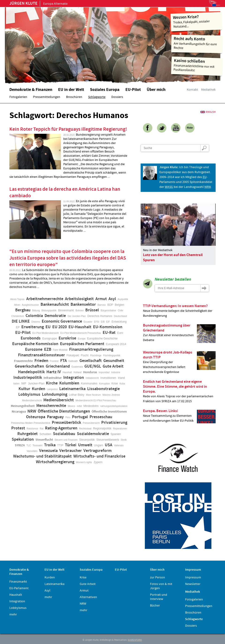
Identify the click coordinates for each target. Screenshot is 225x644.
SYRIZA (20, 445)
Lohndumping (55, 395)
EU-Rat (109, 333)
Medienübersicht (59, 400)
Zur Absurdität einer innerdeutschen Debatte (179, 333)
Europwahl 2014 (116, 344)
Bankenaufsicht (55, 305)
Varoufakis (32, 451)
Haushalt (67, 372)
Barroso (102, 305)
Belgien (120, 305)
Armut (101, 299)
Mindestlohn (91, 406)
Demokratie (55, 316)
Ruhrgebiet (28, 434)
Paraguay (55, 417)
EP (18, 327)
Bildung (36, 311)
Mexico (71, 406)
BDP (110, 305)
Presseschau (101, 417)
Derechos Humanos (100, 316)
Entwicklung (119, 322)
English (211, 112)
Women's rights (84, 462)
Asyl (112, 299)
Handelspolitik (31, 372)
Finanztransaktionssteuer (41, 355)
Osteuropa (36, 417)
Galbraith (73, 361)
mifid (79, 406)
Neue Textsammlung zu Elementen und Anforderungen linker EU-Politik (179, 416)
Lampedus (52, 389)
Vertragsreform (97, 451)
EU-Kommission (108, 327)
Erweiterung (33, 327)
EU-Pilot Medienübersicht (46, 333)
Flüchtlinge (96, 356)
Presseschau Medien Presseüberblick (31, 423)
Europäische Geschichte (102, 339)
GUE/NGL (93, 366)
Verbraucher (71, 451)
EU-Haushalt (80, 327)
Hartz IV (54, 372)
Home (64, 43)
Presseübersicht (91, 423)
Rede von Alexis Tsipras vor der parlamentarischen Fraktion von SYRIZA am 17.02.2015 (179, 391)
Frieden (41, 361)
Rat (42, 429)
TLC (29, 445)
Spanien (116, 434)
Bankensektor (83, 305)
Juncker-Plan (36, 383)
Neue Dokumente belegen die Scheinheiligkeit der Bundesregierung (179, 311)
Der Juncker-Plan (77, 316)
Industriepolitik (28, 378)
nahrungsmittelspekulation (114, 406)
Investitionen (108, 378)
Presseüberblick (66, 423)
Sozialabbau (64, 434)
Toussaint (37, 445)
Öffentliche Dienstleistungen (64, 411)
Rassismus (32, 429)
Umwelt (85, 445)
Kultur (24, 389)
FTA (64, 361)
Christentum (18, 316)
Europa (82, 339)
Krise (115, 383)
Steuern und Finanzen (66, 440)
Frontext (54, 361)
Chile (121, 311)
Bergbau (23, 310)
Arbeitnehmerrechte (45, 299)
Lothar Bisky (77, 395)
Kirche (52, 383)
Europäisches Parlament (82, 344)
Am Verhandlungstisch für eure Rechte (197, 43)
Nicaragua (19, 412)
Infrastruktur (53, 378)
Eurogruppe (50, 339)
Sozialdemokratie (93, 434)
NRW (32, 411)
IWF (24, 383)
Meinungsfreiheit (23, 406)
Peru (68, 417)
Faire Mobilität (60, 350)
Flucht (85, 355)
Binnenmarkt (66, 310)
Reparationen (120, 429)
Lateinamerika (72, 389)
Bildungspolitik (49, 311)
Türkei (71, 445)
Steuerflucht (44, 440)
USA (109, 445)
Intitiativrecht (92, 378)
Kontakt (192, 90)
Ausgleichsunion (30, 305)
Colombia (34, 316)
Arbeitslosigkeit (79, 299)
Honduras (90, 372)
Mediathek (208, 90)
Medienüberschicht (32, 400)
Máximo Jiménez (111, 395)
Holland (78, 372)
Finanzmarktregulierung (91, 350)
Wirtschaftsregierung (55, 462)
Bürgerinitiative (108, 311)
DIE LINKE (21, 321)
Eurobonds (31, 338)
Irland (121, 378)
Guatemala (77, 367)
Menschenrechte (51, 406)
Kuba (122, 384)
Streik (124, 440)
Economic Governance (62, 321)
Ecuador (88, 322)
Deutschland (120, 316)
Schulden (45, 434)
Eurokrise (67, 338)
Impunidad (104, 372)
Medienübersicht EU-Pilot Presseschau (96, 400)
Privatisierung (114, 423)
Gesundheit (114, 361)
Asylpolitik (123, 299)
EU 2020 (60, 327)
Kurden (39, 389)
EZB (48, 350)
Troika (50, 445)
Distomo (36, 322)
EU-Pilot (23, 333)
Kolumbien (69, 383)
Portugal (80, 417)
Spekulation (23, 439)
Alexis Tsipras (17, 299)
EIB (103, 322)
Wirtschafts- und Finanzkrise (99, 456)
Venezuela (48, 451)
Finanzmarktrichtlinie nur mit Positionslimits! (197, 65)
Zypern (98, 462)
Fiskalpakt (73, 355)
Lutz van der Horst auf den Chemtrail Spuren (173, 257)
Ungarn (99, 445)
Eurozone (34, 350)
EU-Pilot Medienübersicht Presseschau (81, 333)
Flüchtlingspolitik (112, 356)
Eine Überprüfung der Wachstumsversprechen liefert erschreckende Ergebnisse (179, 362)
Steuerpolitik (87, 440)
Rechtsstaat (85, 429)
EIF (108, 322)
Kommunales (89, 383)
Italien (17, 384)
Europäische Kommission (35, 344)
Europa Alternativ (39, 4)
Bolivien (80, 311)
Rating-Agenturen (61, 428)
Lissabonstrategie (103, 389)
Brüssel (92, 310)
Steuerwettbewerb (108, 440)
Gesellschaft (91, 361)
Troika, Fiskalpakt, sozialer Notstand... (197, 21)
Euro (120, 333)
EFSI (97, 322)
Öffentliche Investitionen (109, 412)
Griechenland (58, 366)
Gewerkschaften (29, 366)
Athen (17, 305)
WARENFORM (135, 640)
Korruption (104, 384)
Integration (74, 378)
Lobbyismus (29, 395)
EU (48, 327)
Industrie (116, 372)
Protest (18, 428)
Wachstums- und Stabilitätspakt (42, 456)
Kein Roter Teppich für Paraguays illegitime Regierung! (68, 129)
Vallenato (119, 445)
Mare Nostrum (93, 395)
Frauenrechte (23, 361)
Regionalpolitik (102, 428)
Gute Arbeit (113, 366)
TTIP (60, 445)
